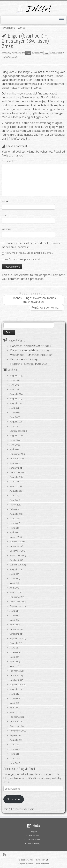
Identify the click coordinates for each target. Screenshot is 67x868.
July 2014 (14, 611)
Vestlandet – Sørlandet (24, 355)
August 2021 (16, 422)
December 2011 (18, 726)
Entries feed (34, 836)
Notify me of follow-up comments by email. (29, 253)
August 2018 (16, 477)
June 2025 (15, 385)
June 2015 (15, 579)
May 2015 (14, 583)
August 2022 (16, 403)
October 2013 (16, 634)
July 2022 (14, 408)
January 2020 (17, 459)
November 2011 (18, 731)
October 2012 (16, 680)
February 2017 (17, 509)
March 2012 (16, 712)
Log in (34, 832)
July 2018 (15, 482)
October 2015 (16, 560)
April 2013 (15, 662)
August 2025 (16, 376)
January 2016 (17, 546)
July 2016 (15, 519)
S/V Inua (29, 860)
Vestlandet (17, 359)
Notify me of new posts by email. (23, 259)
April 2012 (15, 708)
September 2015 (18, 565)
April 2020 (15, 449)
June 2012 (15, 698)
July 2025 (14, 380)
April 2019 (15, 463)
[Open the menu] (61, 20)
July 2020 (15, 440)
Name (5, 201)
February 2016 (17, 542)
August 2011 (16, 740)
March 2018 (16, 486)
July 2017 (14, 495)
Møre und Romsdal (22, 364)
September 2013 (18, 638)
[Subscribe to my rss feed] (6, 855)
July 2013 (14, 648)
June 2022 (15, 412)
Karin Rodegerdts (10, 57)
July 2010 (15, 758)
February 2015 (17, 597)
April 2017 (15, 500)
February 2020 (17, 454)
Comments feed (34, 840)
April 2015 (15, 588)
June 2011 (15, 749)
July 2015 (14, 574)
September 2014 (18, 606)
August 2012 (16, 689)
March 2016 (16, 537)
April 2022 (15, 417)
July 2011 (14, 745)
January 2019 (16, 468)
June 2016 (15, 523)
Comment (8, 161)
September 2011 (18, 735)
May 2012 (14, 703)
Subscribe (14, 799)
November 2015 (18, 555)
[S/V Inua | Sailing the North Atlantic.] (33, 8)
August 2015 (16, 569)
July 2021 (14, 426)
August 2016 (16, 514)
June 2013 (15, 652)
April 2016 (15, 532)
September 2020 (18, 431)
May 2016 (15, 528)
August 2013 (16, 643)
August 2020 (16, 436)
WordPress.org (34, 843)
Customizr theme (41, 864)
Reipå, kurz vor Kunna (47, 308)
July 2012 (14, 694)
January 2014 (16, 629)
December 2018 (18, 472)
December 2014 (18, 602)
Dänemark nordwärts (23, 346)
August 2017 (16, 491)
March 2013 (16, 666)
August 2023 (16, 399)
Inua (28, 53)
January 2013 (16, 675)
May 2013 (14, 657)
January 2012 (16, 722)
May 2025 (14, 389)
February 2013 (17, 671)
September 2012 (18, 685)
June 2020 (15, 445)
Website (6, 229)
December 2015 (18, 551)
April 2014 (15, 625)
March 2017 (16, 505)
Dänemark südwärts (23, 350)
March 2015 (16, 592)
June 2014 (15, 615)
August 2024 (16, 394)
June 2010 (15, 763)
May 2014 (14, 620)
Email (5, 215)
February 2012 (17, 717)
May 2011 (14, 754)
